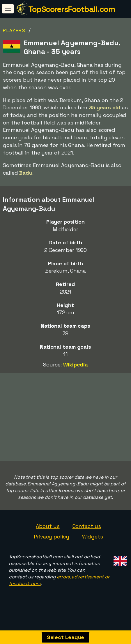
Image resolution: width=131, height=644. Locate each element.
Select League (66, 637)
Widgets (93, 542)
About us (48, 531)
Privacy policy (52, 542)
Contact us (87, 531)
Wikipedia (76, 365)
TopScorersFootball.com (71, 9)
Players (14, 30)
